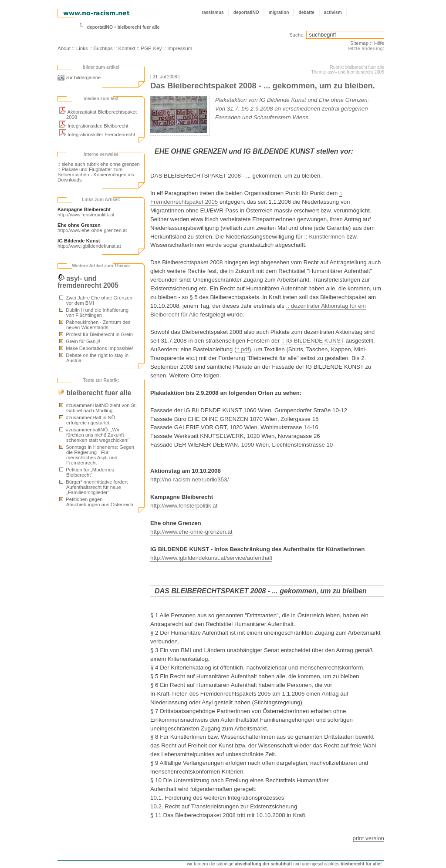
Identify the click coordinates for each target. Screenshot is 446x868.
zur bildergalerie (79, 77)
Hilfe (379, 43)
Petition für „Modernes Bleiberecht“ (87, 472)
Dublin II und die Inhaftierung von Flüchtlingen (94, 313)
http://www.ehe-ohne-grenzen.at (92, 230)
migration (279, 12)
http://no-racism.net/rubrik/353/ (189, 479)
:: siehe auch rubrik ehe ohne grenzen (99, 164)
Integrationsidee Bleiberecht (94, 126)
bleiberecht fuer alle (139, 27)
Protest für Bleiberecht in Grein (96, 334)
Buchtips (103, 48)
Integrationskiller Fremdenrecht (97, 135)
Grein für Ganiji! (80, 341)
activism (333, 12)
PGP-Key (151, 48)
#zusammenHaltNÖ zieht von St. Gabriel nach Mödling (98, 408)
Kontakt (127, 48)
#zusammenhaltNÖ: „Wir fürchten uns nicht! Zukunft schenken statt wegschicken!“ (95, 435)
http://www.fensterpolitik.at (86, 215)
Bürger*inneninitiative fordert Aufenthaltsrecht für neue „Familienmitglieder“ (93, 487)
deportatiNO (246, 12)
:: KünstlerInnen (324, 237)
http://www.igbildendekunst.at (89, 246)
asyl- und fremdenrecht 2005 (88, 282)
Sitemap (359, 43)
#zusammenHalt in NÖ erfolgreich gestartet (87, 420)
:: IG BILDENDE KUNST (313, 341)
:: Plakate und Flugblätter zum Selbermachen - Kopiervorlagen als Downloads (96, 175)
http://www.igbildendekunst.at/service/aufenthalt (211, 558)
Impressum (180, 48)
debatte (306, 12)
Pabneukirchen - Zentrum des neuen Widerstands (95, 325)
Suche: (297, 35)
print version (368, 838)
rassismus (213, 12)
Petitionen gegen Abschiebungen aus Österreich (96, 502)
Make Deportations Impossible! (96, 348)
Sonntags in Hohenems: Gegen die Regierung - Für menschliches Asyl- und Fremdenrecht (97, 455)
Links (82, 48)
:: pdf (243, 349)
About (64, 48)
